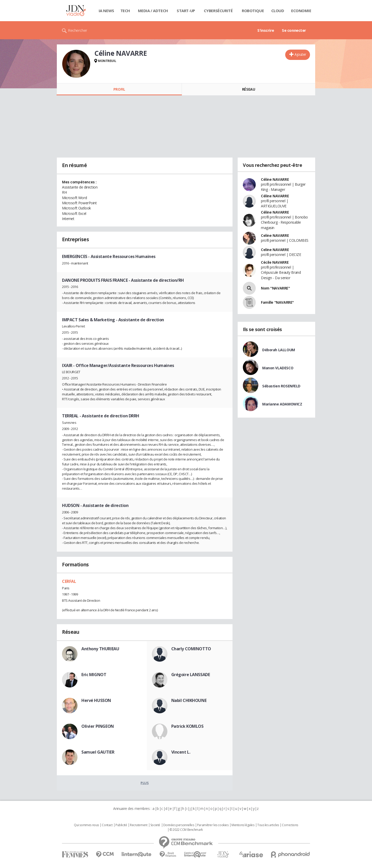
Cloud (278, 11)
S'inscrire (266, 30)
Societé (155, 825)
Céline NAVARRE (275, 179)
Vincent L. (181, 752)
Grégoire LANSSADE (191, 675)
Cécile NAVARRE (275, 262)
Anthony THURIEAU (100, 649)
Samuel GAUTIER (98, 752)
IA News (106, 11)
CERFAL (69, 581)
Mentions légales (243, 825)
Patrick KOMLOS (187, 726)
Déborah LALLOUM (279, 350)
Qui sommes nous (86, 825)
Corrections (290, 825)
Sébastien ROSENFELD (281, 386)
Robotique (253, 11)
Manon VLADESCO (278, 368)
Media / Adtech (153, 11)
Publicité (121, 825)
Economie (301, 11)
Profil (119, 89)
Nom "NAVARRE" (276, 288)
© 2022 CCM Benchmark (186, 830)
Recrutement (139, 825)
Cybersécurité (218, 11)
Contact (107, 825)
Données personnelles (179, 825)
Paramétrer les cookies (213, 825)
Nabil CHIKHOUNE (189, 700)
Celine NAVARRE (275, 235)
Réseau (249, 89)
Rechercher (78, 30)
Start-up (186, 11)
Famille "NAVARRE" (277, 302)
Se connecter (294, 30)
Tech (125, 11)
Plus (145, 783)
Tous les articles (268, 825)
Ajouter (300, 54)
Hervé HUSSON (96, 700)
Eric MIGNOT (94, 675)
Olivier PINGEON (98, 726)
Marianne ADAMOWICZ (282, 404)
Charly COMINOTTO (191, 649)
